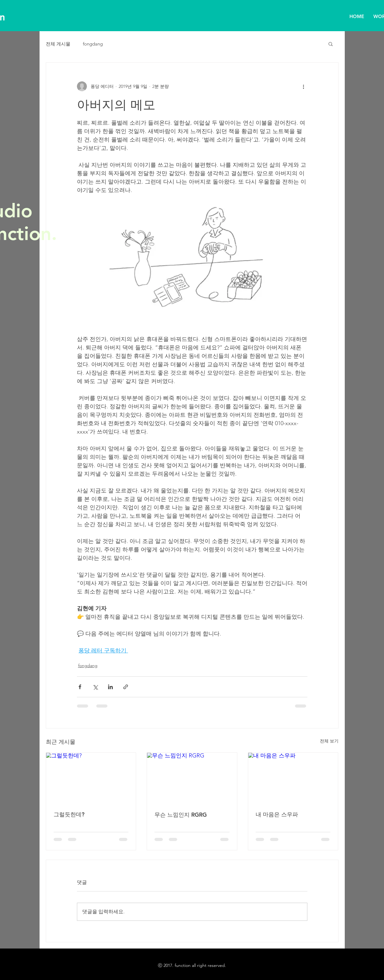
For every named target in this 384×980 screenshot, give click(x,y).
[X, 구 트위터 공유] (95, 687)
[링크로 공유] (126, 687)
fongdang (93, 44)
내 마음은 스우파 (277, 814)
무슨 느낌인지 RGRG (181, 815)
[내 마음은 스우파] (293, 778)
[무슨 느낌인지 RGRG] (192, 778)
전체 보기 (329, 741)
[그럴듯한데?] (91, 778)
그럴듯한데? (69, 814)
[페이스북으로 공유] (80, 687)
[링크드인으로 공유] (110, 687)
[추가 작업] (304, 86)
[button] (331, 44)
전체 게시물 (58, 44)
